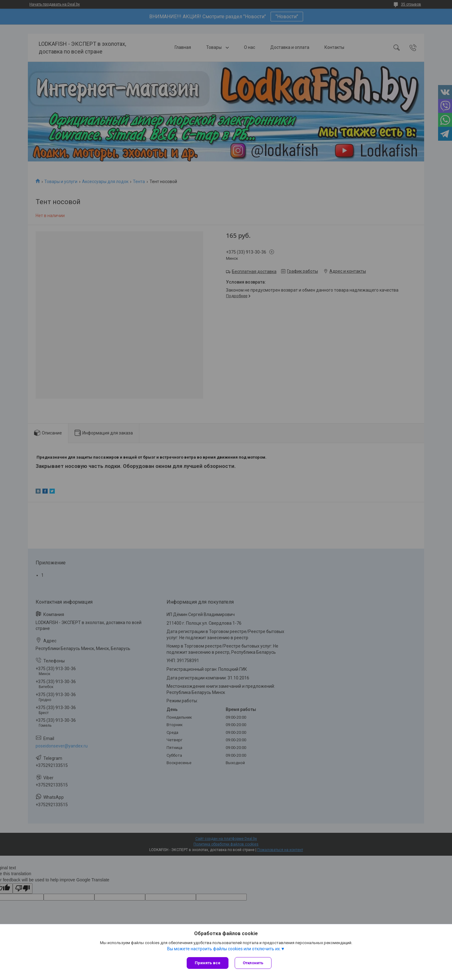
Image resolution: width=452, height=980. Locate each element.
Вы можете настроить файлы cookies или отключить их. (224, 949)
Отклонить (253, 963)
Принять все (208, 963)
